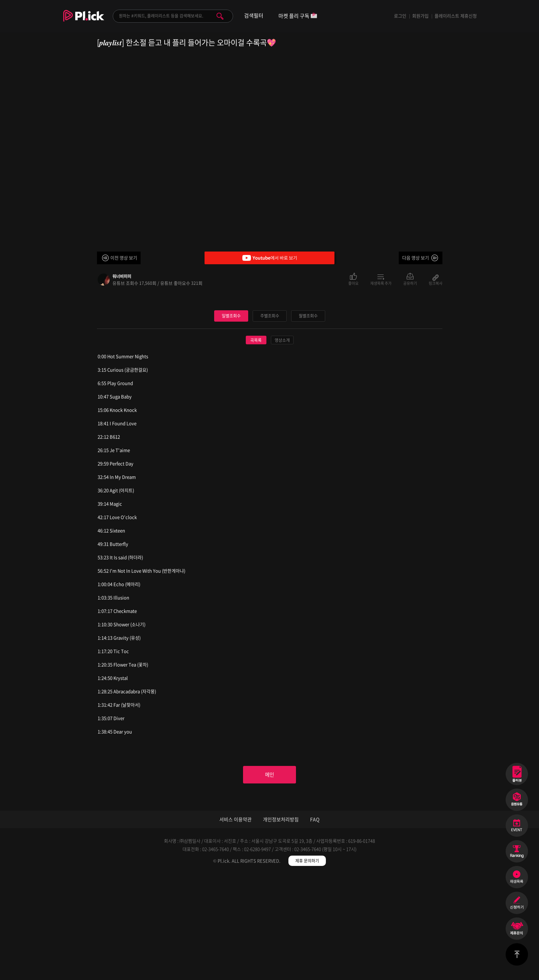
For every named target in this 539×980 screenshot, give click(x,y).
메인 (269, 879)
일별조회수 (231, 419)
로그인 (400, 16)
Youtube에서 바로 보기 (269, 258)
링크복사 (436, 283)
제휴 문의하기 (307, 966)
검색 (220, 16)
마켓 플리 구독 (298, 16)
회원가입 (420, 16)
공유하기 (410, 283)
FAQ (315, 925)
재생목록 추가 (381, 283)
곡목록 (256, 444)
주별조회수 (269, 419)
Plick (84, 21)
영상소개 (282, 444)
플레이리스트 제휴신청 (456, 16)
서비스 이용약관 (235, 925)
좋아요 (353, 283)
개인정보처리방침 (281, 925)
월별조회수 (308, 419)
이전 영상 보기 (124, 258)
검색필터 (254, 16)
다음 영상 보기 (416, 258)
